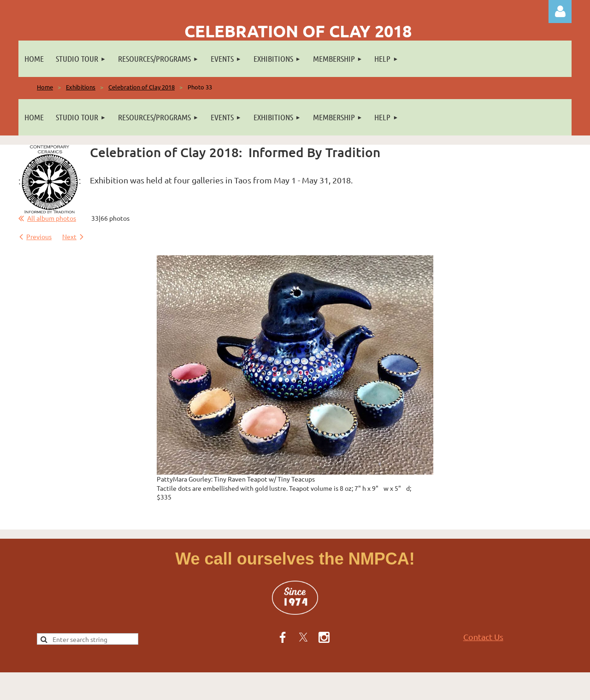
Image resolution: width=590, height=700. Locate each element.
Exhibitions (81, 87)
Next (69, 236)
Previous (39, 236)
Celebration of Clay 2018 (142, 87)
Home (45, 87)
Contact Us (483, 637)
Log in (560, 12)
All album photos (52, 218)
